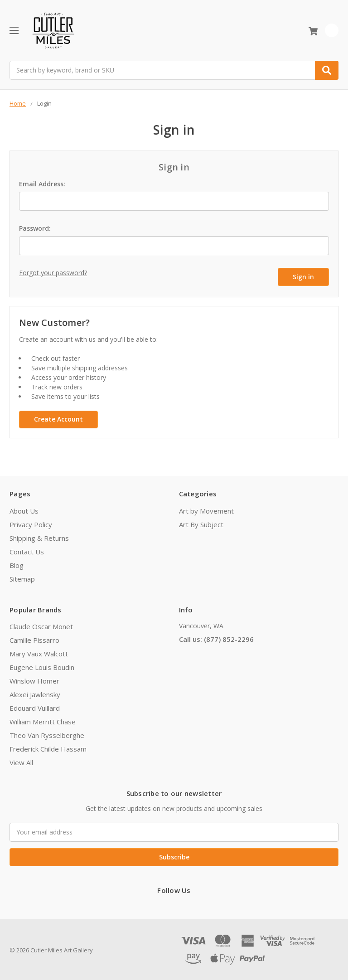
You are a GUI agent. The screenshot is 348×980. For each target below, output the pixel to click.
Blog (17, 564)
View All (21, 762)
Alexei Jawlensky (35, 694)
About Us (24, 510)
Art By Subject (201, 524)
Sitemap (22, 578)
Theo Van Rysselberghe (47, 734)
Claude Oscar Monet (41, 626)
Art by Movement (206, 510)
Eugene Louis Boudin (42, 666)
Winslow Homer (34, 680)
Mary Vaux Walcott (39, 653)
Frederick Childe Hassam (48, 748)
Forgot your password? (53, 273)
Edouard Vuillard (35, 707)
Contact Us (27, 551)
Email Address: (42, 184)
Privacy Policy (31, 524)
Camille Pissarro (34, 639)
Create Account (58, 418)
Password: (35, 228)
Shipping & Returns (39, 537)
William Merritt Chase (43, 721)
